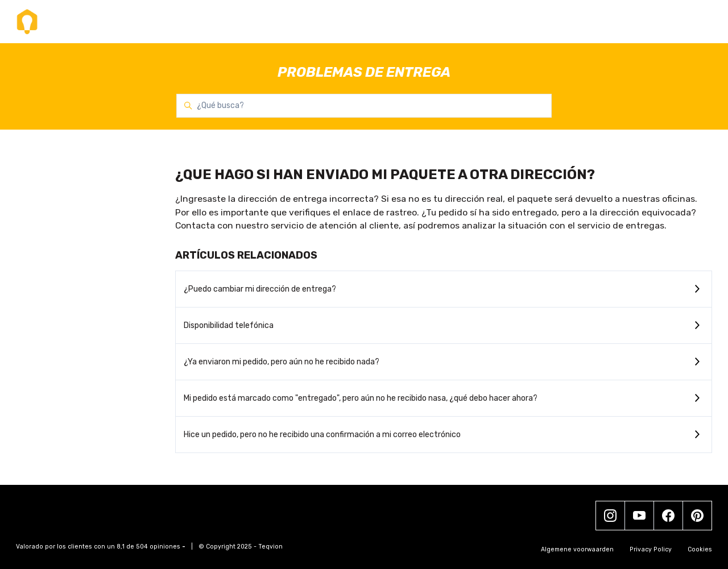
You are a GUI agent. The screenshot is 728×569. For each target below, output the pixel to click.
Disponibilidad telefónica (229, 325)
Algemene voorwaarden (577, 549)
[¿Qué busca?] (364, 106)
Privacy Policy (651, 549)
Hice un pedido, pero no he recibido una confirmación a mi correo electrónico (322, 435)
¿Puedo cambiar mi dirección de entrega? (260, 289)
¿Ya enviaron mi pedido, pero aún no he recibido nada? (282, 362)
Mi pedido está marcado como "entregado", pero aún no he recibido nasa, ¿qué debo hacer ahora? (361, 398)
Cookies (700, 549)
